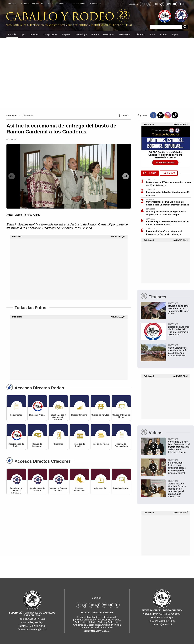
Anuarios (34, 34)
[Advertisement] (97, 73)
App (23, 34)
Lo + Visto (169, 173)
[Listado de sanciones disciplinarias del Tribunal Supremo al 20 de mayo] (166, 329)
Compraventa (50, 34)
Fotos (152, 34)
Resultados (109, 34)
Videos (164, 34)
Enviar (126, 116)
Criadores (12, 116)
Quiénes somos (79, 4)
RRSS (50, 4)
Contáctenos (96, 4)
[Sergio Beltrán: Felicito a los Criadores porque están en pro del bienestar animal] (166, 466)
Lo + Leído (150, 173)
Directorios (62, 4)
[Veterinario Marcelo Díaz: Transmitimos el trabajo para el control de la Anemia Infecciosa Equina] (166, 445)
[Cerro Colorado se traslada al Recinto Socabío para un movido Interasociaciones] (166, 350)
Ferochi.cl (12, 4)
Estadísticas (125, 34)
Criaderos (140, 34)
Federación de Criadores (32, 4)
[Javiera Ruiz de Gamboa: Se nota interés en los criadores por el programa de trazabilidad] (166, 489)
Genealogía (81, 34)
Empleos (66, 34)
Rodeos (95, 34)
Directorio (28, 116)
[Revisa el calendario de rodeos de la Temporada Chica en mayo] (166, 308)
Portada (12, 34)
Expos (175, 34)
